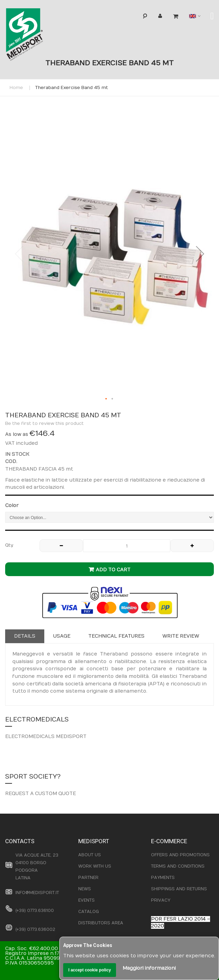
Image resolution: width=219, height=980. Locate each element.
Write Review (181, 636)
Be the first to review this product (44, 423)
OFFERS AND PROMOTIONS (180, 855)
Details (25, 636)
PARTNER (88, 878)
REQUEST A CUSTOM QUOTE (41, 794)
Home (16, 88)
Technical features (116, 636)
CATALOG (89, 912)
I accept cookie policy (90, 970)
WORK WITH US (95, 866)
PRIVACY (161, 900)
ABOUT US (90, 855)
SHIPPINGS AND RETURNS (179, 889)
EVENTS (87, 900)
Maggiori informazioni (149, 968)
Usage (62, 636)
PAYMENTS (163, 878)
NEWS (85, 889)
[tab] (25, 636)
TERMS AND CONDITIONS (178, 866)
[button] (200, 254)
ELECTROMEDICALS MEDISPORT (46, 736)
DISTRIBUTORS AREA (101, 923)
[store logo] (36, 36)
